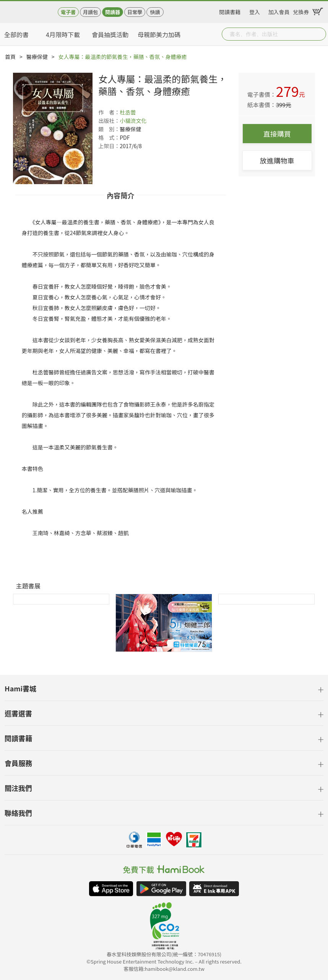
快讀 (155, 12)
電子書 (68, 12)
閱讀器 (113, 12)
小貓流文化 (133, 121)
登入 (255, 11)
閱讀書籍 (230, 11)
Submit (320, 34)
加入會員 (279, 11)
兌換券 (301, 11)
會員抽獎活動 (110, 34)
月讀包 (90, 12)
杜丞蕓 (128, 112)
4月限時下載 (63, 34)
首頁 (10, 57)
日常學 (135, 12)
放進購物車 (277, 160)
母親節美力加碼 (159, 34)
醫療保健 (37, 57)
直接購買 (277, 134)
